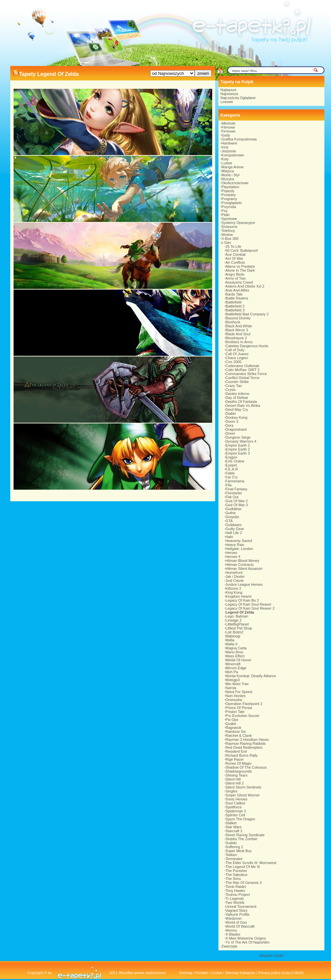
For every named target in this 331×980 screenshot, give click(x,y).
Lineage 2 (233, 620)
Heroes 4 (233, 557)
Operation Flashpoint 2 (244, 704)
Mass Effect (235, 656)
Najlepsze (228, 90)
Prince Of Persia (239, 708)
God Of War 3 (236, 505)
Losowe (227, 102)
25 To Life (233, 246)
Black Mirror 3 (237, 330)
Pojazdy (228, 191)
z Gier (226, 243)
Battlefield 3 (235, 310)
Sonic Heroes (236, 799)
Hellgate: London (239, 549)
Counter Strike (237, 382)
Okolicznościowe (235, 183)
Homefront (234, 572)
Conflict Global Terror (242, 378)
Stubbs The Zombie (241, 839)
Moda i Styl (230, 175)
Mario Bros (234, 652)
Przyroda (229, 207)
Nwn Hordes (236, 696)
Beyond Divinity (238, 318)
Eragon (231, 457)
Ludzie (227, 163)
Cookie (216, 973)
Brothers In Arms (239, 342)
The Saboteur (236, 875)
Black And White (239, 326)
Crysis (231, 390)
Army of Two (236, 278)
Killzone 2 (233, 588)
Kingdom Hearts (238, 596)
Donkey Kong (236, 417)
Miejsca (228, 171)
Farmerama (235, 481)
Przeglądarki (232, 203)
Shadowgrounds (239, 771)
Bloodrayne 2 (236, 338)
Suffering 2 (234, 847)
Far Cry (232, 477)
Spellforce (234, 807)
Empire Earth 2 (237, 445)
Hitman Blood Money (242, 561)
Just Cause (235, 580)
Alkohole (228, 123)
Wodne (227, 235)
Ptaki (225, 215)
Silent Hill (233, 779)
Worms (231, 930)
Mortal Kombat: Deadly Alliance (251, 676)
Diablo (231, 413)
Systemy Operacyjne (238, 223)
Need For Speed (239, 692)
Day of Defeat (236, 398)
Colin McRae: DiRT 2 (242, 370)
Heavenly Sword (239, 541)
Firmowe (228, 131)
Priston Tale (235, 712)
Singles (231, 791)
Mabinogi (233, 636)
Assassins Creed (239, 282)
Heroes (231, 553)
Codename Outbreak (242, 366)
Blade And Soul (238, 334)
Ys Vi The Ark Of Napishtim (247, 942)
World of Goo (236, 922)
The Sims (233, 879)
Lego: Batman (237, 616)
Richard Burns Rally (241, 755)
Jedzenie (229, 151)
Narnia (231, 688)
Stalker (231, 823)
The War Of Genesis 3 (243, 883)
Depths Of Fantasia (241, 402)
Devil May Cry (237, 409)
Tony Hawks (235, 891)
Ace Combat (236, 254)
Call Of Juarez (237, 354)
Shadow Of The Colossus (246, 767)
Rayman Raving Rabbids (246, 743)
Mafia (230, 640)
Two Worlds (235, 902)
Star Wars (234, 827)
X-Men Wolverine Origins (246, 938)
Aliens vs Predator (240, 266)
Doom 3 (232, 421)
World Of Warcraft (240, 926)
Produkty (229, 195)
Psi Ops (232, 720)
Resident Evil (236, 751)
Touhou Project (237, 895)
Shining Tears (236, 775)
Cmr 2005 (233, 362)
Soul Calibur (235, 803)
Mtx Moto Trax (237, 684)
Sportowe (229, 219)
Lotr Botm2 (234, 632)
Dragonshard (236, 429)
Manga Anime (233, 167)
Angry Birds (235, 274)
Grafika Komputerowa (239, 139)
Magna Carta (236, 648)
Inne (225, 147)
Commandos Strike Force (246, 374)
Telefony (228, 231)
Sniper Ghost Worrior (242, 795)
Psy (224, 211)
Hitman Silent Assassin (244, 569)
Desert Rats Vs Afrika (243, 406)
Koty (225, 159)
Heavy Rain (235, 545)
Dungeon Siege (238, 437)
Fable (230, 473)
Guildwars (234, 525)
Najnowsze (229, 94)
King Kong (234, 592)
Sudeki (231, 843)
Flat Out (232, 497)
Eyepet (231, 465)
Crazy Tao (234, 386)
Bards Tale (234, 294)
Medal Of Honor (238, 660)
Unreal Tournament (241, 906)
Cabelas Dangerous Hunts (247, 346)
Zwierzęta (229, 946)
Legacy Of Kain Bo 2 (242, 600)
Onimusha (234, 700)
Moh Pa (232, 672)
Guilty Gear (235, 529)
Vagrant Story (236, 910)
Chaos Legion (237, 358)
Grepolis (232, 517)
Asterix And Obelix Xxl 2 (245, 286)
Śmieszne (229, 227)
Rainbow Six (236, 732)
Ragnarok (233, 728)
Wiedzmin (233, 918)
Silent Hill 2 (235, 783)
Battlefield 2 (235, 306)
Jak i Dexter (235, 576)
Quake (231, 724)
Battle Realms (237, 298)
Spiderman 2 (236, 811)
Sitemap (186, 973)
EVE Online (235, 461)
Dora (229, 425)
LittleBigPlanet (237, 624)
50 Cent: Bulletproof (241, 250)
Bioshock (233, 322)
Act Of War (234, 258)
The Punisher (236, 871)
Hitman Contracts (239, 565)
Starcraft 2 (234, 831)
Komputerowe (233, 155)
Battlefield (233, 302)
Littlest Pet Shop (239, 628)
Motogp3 (233, 680)
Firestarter (234, 493)
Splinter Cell (235, 815)
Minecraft (233, 664)
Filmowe (228, 127)
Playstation (230, 187)
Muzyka (228, 179)
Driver (230, 433)
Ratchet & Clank (238, 735)
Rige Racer (235, 759)
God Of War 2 (236, 501)
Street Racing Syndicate (245, 835)
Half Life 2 (234, 533)
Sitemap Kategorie (240, 973)
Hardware (229, 143)
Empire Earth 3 (237, 453)
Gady (226, 135)
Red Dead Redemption (244, 747)
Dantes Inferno (237, 394)
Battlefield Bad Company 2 (247, 314)
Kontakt (201, 973)
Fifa (228, 485)
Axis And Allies (237, 290)
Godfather (234, 509)
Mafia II (231, 644)
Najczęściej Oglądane (238, 98)
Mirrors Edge (236, 668)
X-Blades (233, 934)
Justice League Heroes (244, 584)
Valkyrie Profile (237, 914)
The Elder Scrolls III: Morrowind (251, 863)
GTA (229, 521)
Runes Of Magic (238, 763)
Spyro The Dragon (240, 819)
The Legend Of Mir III (243, 867)
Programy (229, 199)
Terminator (234, 859)
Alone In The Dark (240, 270)
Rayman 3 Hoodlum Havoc (247, 739)
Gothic (231, 513)
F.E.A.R (232, 469)
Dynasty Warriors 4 (241, 441)
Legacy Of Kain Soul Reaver (248, 604)
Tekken (231, 855)
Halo (229, 537)
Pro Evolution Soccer (242, 716)
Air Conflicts (235, 262)
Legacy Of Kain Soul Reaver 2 (250, 608)
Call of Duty (235, 350)
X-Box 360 (230, 239)
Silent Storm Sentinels (243, 787)
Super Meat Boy (238, 851)
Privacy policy (269, 973)
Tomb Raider (236, 887)
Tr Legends (235, 898)
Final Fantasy (236, 489)
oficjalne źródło (271, 955)
